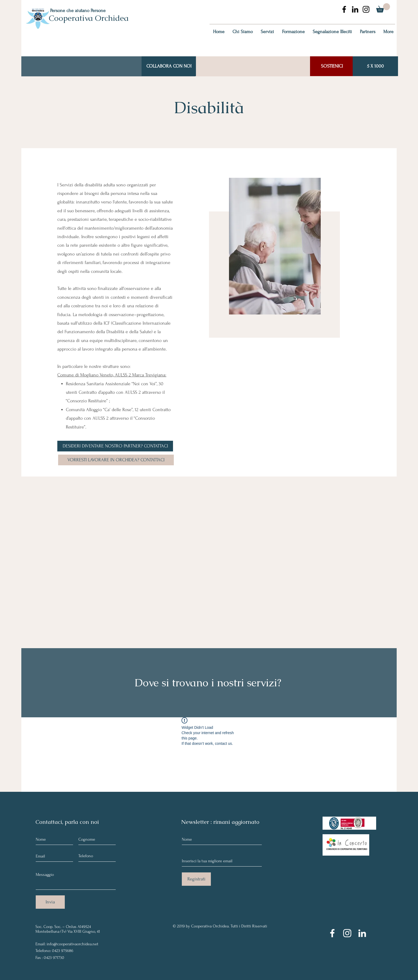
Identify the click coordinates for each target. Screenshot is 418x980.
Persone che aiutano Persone (78, 11)
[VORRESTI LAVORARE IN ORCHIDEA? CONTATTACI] (116, 460)
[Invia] (50, 902)
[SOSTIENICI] (332, 66)
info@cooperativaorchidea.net (73, 944)
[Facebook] (332, 933)
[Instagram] (347, 933)
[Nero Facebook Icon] (344, 9)
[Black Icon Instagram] (366, 9)
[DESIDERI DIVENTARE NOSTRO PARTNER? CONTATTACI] (115, 446)
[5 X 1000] (375, 66)
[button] (383, 8)
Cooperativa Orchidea (89, 18)
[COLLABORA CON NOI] (169, 66)
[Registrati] (196, 879)
